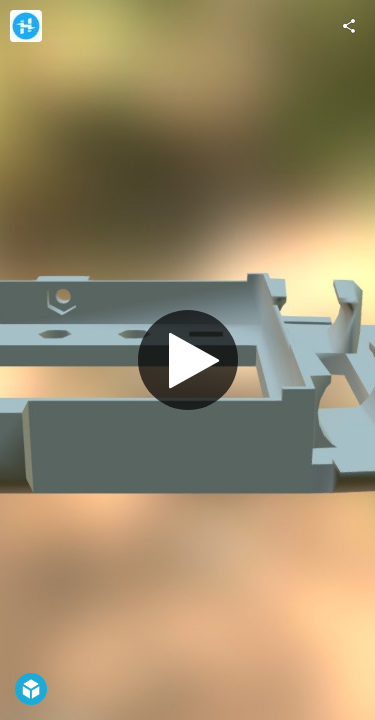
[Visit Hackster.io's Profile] (26, 26)
